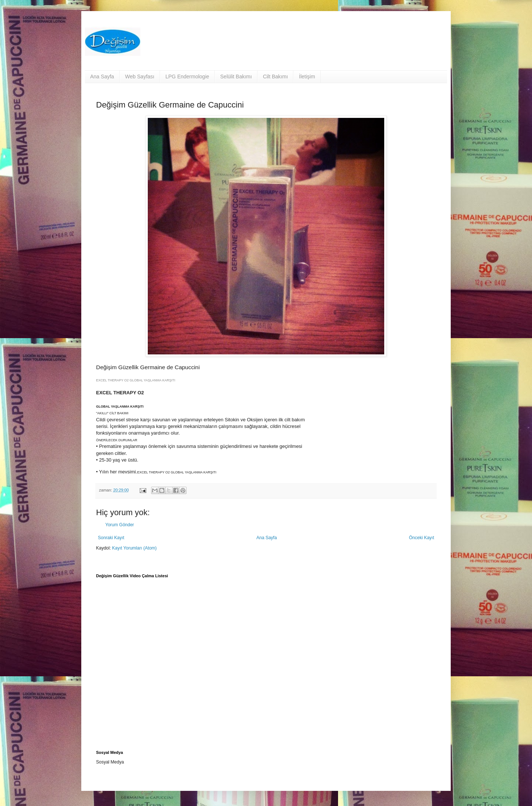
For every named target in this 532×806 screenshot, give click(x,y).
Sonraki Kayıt (111, 538)
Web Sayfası (140, 76)
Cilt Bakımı (276, 76)
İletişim (307, 76)
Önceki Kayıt (422, 538)
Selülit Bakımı (236, 76)
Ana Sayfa (102, 76)
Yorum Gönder (120, 525)
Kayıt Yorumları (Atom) (134, 548)
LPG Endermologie (187, 76)
